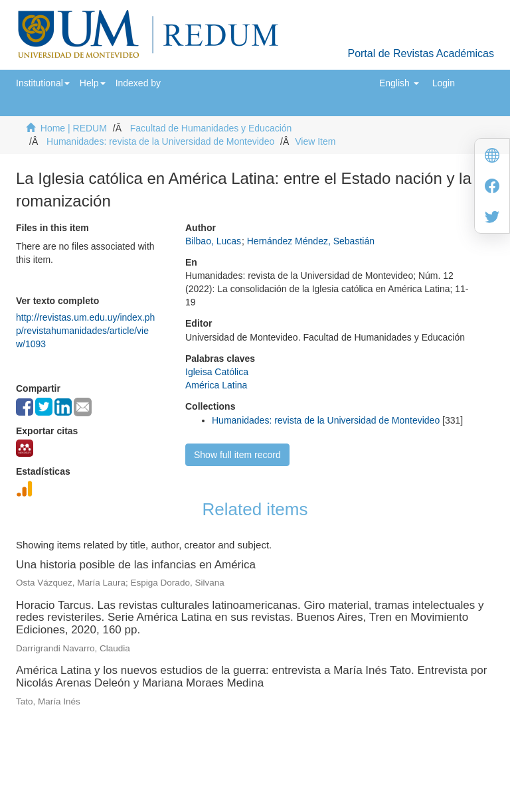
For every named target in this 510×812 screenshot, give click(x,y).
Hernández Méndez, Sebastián (311, 241)
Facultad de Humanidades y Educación (211, 128)
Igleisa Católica (217, 372)
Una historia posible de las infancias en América (136, 565)
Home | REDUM (74, 128)
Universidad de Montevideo (227, 743)
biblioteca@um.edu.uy (371, 763)
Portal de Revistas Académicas (421, 53)
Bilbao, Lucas (213, 241)
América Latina (216, 385)
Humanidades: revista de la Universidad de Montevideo (160, 141)
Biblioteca (326, 743)
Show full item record (237, 455)
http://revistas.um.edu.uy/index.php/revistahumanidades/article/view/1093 (85, 331)
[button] (43, 83)
